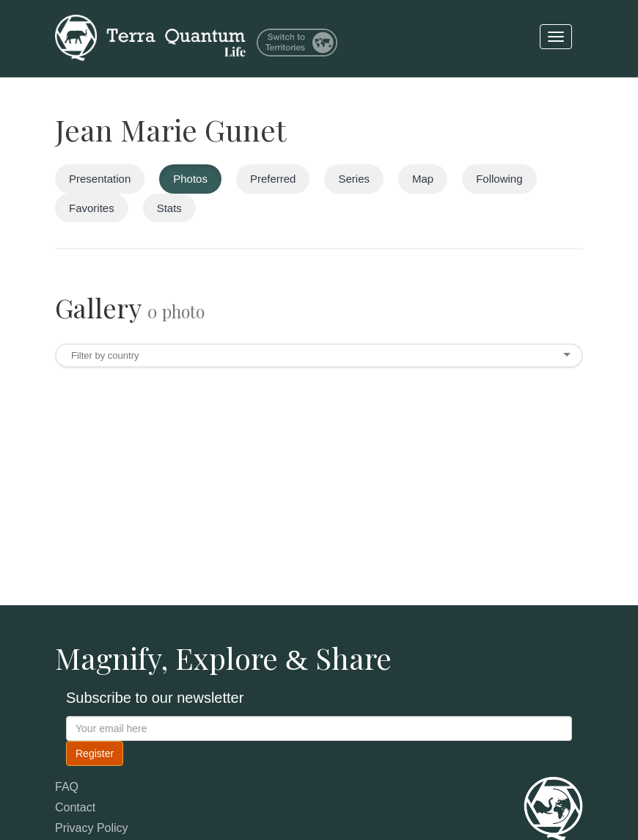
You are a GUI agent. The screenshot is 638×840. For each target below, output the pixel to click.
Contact (75, 807)
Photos (190, 179)
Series (354, 179)
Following (499, 179)
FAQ (67, 787)
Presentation (100, 179)
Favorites (92, 208)
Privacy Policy (92, 828)
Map (423, 179)
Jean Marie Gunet (170, 129)
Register (95, 753)
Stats (169, 208)
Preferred (273, 179)
